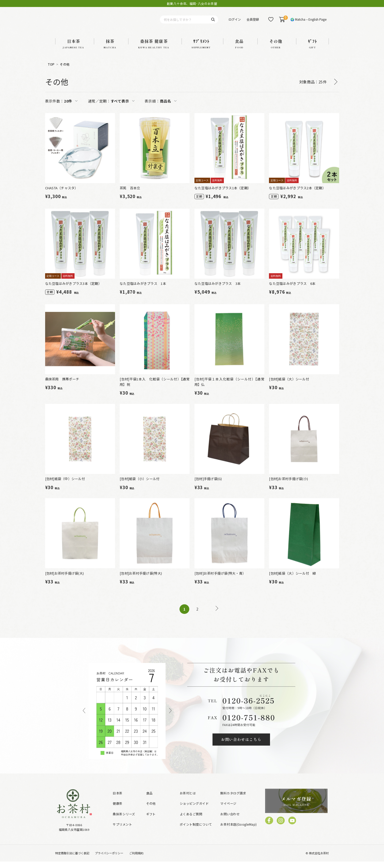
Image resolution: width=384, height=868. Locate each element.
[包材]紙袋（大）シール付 (289, 385)
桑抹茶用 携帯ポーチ (62, 385)
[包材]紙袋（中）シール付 (65, 485)
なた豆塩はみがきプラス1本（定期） (223, 194)
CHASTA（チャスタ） (62, 194)
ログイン (235, 23)
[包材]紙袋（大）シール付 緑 (292, 580)
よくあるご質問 (191, 820)
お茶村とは (188, 799)
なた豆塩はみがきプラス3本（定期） (73, 290)
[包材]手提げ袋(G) (208, 485)
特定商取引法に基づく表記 (72, 859)
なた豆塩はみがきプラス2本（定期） (297, 194)
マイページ (228, 810)
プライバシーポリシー (109, 859)
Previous (84, 717)
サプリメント (122, 831)
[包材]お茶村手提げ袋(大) (65, 580)
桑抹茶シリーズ (124, 820)
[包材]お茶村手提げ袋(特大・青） (220, 580)
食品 (149, 799)
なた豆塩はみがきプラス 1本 (143, 290)
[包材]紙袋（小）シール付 (140, 485)
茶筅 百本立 (130, 194)
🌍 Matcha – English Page (308, 23)
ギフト (151, 820)
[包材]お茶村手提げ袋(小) (288, 485)
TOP (51, 71)
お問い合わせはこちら (241, 746)
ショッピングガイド (194, 810)
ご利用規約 (136, 859)
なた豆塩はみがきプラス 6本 (292, 290)
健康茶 (117, 810)
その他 (65, 71)
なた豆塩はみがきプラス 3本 (218, 290)
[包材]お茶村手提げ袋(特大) (141, 580)
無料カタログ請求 (233, 799)
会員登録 (253, 23)
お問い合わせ (230, 820)
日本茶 (117, 799)
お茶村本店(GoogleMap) (238, 831)
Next (170, 717)
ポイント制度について (196, 831)
